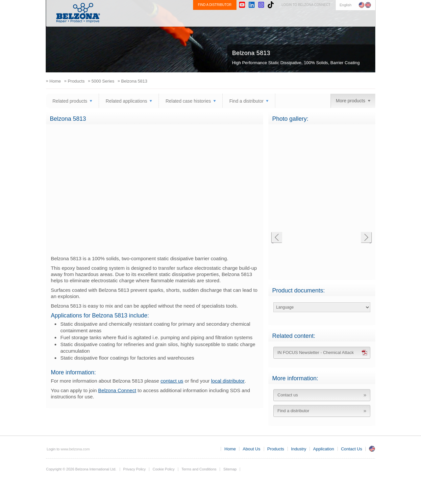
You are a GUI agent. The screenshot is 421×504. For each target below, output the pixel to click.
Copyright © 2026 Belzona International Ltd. (81, 469)
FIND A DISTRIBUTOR (215, 5)
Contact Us (352, 18)
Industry (281, 18)
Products (251, 18)
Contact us (288, 395)
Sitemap (230, 469)
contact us (172, 381)
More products (350, 101)
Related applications (126, 101)
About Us (220, 18)
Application (315, 18)
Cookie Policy (164, 469)
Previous (276, 238)
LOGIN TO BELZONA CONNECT (306, 5)
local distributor (228, 381)
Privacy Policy (135, 469)
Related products (70, 101)
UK (372, 449)
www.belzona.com (78, 13)
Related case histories (188, 101)
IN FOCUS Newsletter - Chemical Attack (316, 353)
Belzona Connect (117, 390)
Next (366, 238)
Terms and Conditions (199, 469)
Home (230, 449)
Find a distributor (246, 101)
